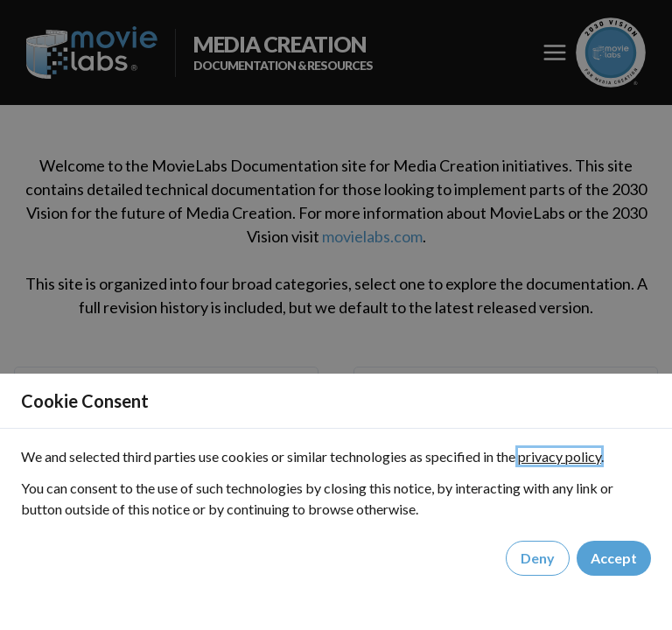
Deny (538, 559)
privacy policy (560, 456)
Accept (614, 559)
